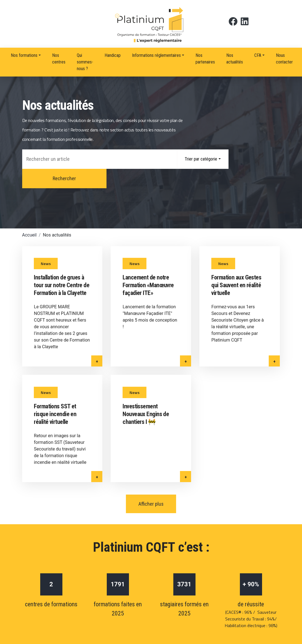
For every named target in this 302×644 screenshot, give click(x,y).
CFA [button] (258, 55)
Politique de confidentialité (145, 612)
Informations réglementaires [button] (156, 55)
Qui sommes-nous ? (85, 62)
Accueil (29, 216)
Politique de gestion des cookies (215, 612)
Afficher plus (151, 456)
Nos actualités (235, 59)
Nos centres (59, 59)
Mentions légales (91, 612)
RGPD (263, 612)
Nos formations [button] (24, 55)
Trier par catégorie (201, 159)
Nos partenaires (205, 59)
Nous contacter (284, 59)
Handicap (113, 55)
